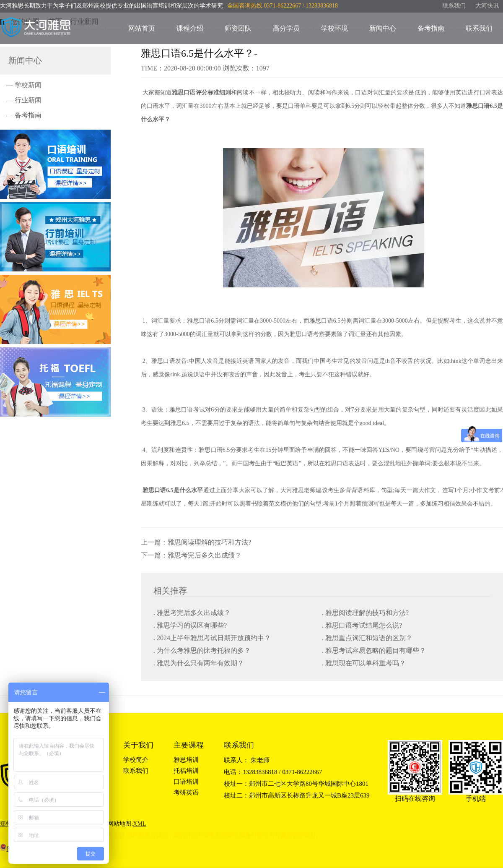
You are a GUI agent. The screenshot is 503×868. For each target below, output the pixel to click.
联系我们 (454, 6)
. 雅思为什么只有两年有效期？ (199, 663)
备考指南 (431, 28)
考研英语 (186, 792)
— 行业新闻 (24, 100)
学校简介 (136, 760)
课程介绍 (190, 28)
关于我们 (138, 745)
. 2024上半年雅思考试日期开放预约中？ (212, 638)
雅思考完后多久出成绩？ (205, 555)
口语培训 (186, 782)
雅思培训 (186, 760)
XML (139, 824)
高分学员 (286, 28)
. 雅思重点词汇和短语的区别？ (367, 638)
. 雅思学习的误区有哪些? (190, 625)
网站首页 (142, 28)
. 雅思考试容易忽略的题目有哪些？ (374, 650)
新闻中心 (383, 28)
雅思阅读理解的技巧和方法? (209, 542)
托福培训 (186, 771)
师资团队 (238, 28)
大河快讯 (487, 6)
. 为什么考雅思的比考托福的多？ (202, 650)
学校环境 (334, 28)
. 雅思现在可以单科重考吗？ (364, 663)
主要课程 (189, 745)
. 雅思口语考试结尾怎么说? (362, 625)
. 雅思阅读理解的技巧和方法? (365, 613)
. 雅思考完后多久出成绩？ (192, 613)
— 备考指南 (24, 115)
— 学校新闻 (24, 85)
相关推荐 (170, 591)
